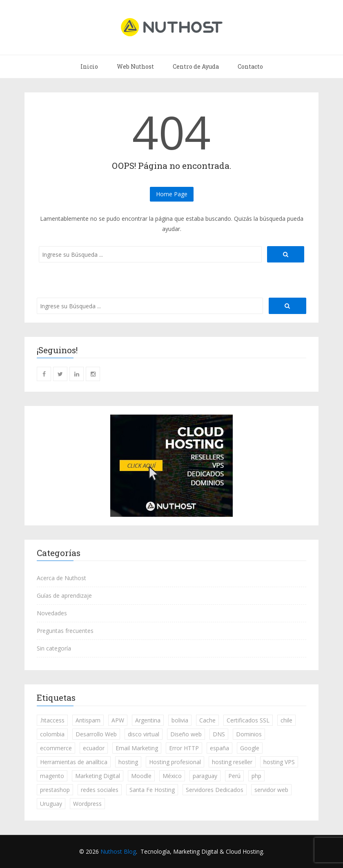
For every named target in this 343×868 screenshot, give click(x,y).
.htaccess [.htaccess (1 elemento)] (52, 720)
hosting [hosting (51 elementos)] (128, 762)
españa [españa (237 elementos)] (219, 748)
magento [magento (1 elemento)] (52, 776)
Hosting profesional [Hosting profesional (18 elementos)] (175, 762)
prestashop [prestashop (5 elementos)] (55, 790)
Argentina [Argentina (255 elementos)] (148, 720)
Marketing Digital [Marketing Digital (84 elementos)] (98, 776)
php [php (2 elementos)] (256, 776)
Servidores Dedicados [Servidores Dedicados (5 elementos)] (215, 790)
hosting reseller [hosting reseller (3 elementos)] (232, 762)
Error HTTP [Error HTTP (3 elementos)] (184, 748)
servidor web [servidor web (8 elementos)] (271, 790)
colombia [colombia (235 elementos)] (52, 734)
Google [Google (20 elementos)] (250, 748)
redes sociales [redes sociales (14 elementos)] (100, 790)
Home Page (172, 194)
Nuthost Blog (118, 851)
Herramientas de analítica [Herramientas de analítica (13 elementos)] (74, 762)
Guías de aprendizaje (64, 595)
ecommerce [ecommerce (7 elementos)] (56, 748)
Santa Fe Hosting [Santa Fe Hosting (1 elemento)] (152, 790)
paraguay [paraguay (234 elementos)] (205, 776)
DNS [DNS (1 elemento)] (219, 734)
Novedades (52, 613)
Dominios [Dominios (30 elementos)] (249, 734)
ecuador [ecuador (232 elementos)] (94, 748)
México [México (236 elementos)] (172, 776)
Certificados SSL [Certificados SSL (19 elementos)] (248, 720)
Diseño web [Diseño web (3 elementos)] (186, 734)
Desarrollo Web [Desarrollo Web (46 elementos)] (96, 734)
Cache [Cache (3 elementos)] (207, 720)
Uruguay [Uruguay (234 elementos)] (51, 804)
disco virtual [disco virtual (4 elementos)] (144, 734)
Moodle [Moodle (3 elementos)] (141, 776)
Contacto (250, 66)
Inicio (89, 66)
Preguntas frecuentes (65, 631)
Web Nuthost (135, 66)
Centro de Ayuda (196, 66)
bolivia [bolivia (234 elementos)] (180, 720)
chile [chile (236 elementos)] (286, 720)
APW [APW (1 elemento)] (118, 720)
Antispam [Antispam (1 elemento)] (88, 720)
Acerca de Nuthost (61, 578)
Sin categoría (54, 648)
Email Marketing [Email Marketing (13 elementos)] (137, 748)
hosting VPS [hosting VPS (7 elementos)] (279, 762)
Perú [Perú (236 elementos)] (234, 776)
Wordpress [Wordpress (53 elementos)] (87, 804)
